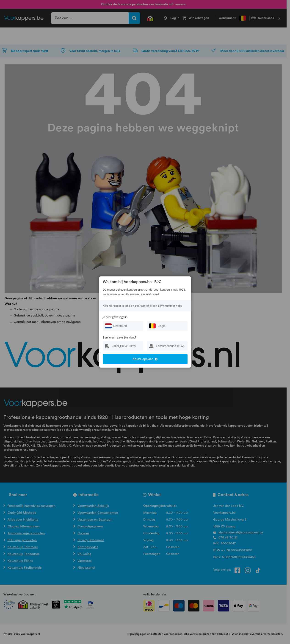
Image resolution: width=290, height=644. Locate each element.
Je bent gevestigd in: (115, 317)
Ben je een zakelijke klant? (119, 337)
